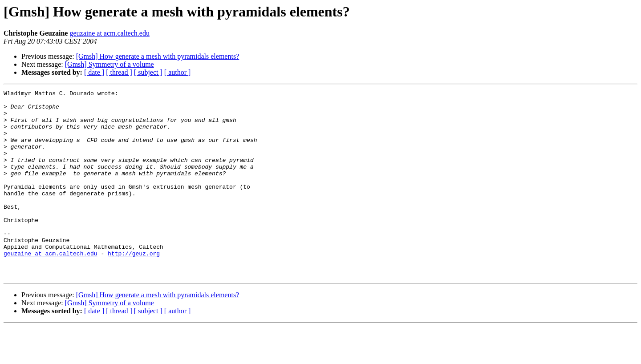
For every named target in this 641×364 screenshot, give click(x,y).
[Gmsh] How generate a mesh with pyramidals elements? (158, 56)
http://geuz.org (134, 287)
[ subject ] (148, 72)
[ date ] (94, 72)
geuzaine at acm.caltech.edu (109, 33)
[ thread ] (119, 72)
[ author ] (178, 72)
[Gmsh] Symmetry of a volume (110, 64)
